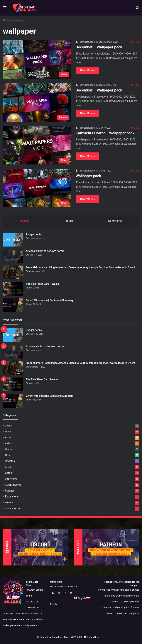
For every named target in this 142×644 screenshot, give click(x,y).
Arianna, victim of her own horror (45, 251)
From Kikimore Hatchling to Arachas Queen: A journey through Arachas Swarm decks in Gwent (81, 268)
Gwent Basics (13, 485)
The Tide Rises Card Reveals (42, 284)
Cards (8, 473)
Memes (9, 503)
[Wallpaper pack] (37, 188)
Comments (115, 221)
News (8, 432)
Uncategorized (13, 509)
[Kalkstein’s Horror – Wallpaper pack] (37, 145)
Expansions (12, 497)
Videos (9, 444)
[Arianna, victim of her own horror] (13, 256)
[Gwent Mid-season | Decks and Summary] (13, 306)
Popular (69, 221)
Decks (9, 449)
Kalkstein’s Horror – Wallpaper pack (105, 133)
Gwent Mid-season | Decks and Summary (50, 300)
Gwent (9, 426)
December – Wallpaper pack (99, 47)
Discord (74, 587)
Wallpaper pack (88, 176)
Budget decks (34, 235)
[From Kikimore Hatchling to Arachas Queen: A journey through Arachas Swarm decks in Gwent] (13, 273)
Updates (10, 461)
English (56, 598)
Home (7, 20)
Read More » (87, 70)
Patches (10, 491)
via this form (57, 587)
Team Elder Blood (61, 637)
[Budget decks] (13, 240)
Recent (25, 221)
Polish (68, 598)
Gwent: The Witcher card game (123, 614)
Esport (9, 438)
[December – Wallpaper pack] (37, 59)
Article (9, 467)
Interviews (11, 479)
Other (8, 455)
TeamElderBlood (87, 42)
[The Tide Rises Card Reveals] (13, 289)
